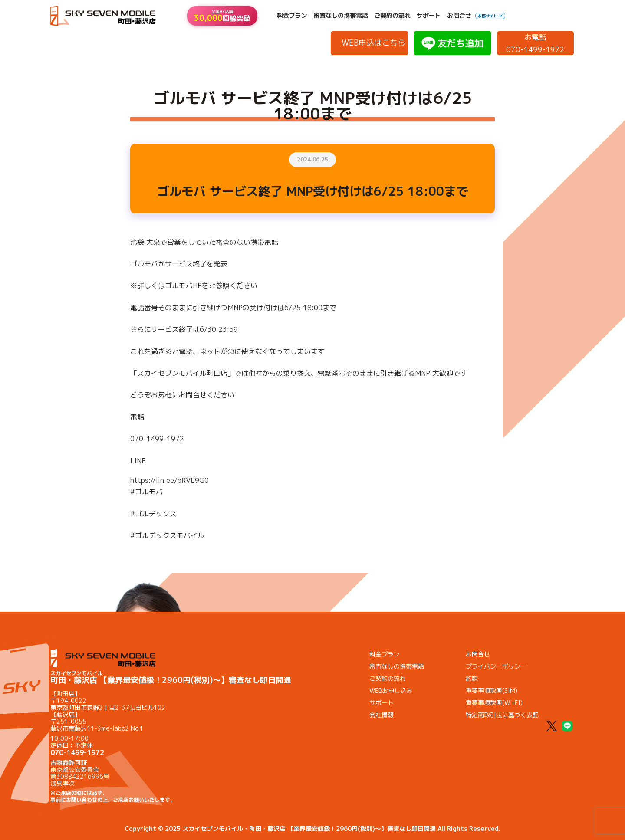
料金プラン (292, 16)
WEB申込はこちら (373, 43)
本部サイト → (490, 16)
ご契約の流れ (392, 16)
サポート (429, 16)
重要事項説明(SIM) (492, 691)
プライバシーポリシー (496, 666)
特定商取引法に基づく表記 (502, 715)
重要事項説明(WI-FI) (494, 703)
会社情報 (382, 715)
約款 (472, 678)
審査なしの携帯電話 (341, 16)
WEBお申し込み (391, 691)
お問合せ (459, 16)
